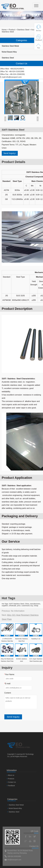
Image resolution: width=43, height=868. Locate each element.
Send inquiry (13, 717)
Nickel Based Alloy (9, 52)
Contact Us (12, 782)
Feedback (11, 786)
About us (11, 775)
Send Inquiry (10, 153)
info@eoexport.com (14, 77)
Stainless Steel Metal (10, 46)
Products (11, 779)
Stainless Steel (23, 30)
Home (4, 30)
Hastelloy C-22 (36, 639)
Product (12, 30)
